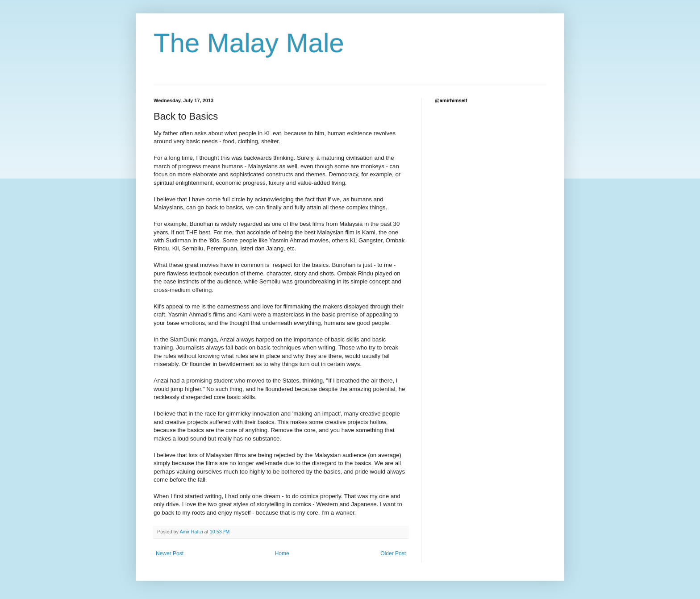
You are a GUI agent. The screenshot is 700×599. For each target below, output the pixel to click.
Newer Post (170, 553)
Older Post (393, 553)
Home (282, 553)
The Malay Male (249, 43)
